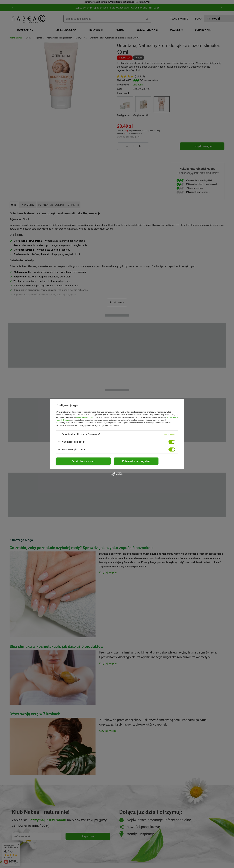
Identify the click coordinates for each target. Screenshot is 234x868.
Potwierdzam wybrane (83, 461)
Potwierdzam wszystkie (136, 461)
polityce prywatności (85, 417)
